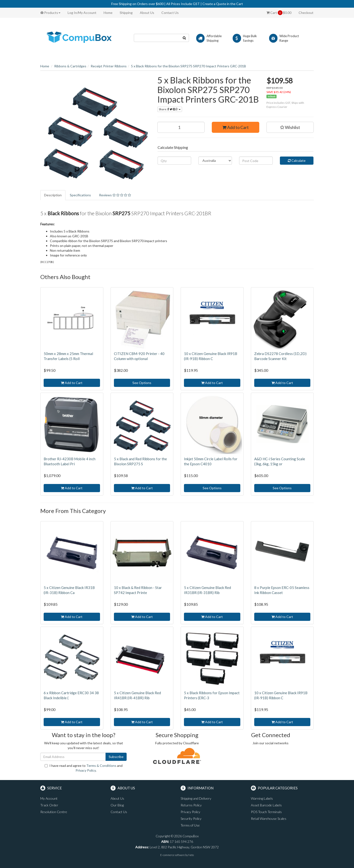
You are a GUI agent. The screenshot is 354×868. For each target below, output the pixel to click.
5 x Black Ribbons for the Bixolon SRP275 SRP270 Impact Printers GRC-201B (189, 66)
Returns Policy (191, 805)
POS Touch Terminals (266, 812)
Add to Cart (236, 127)
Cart (279, 13)
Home (108, 13)
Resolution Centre (54, 812)
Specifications (80, 195)
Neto (191, 855)
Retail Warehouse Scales (269, 818)
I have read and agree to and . (84, 768)
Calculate (297, 160)
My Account (49, 798)
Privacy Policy (86, 770)
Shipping (126, 13)
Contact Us (170, 13)
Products (50, 13)
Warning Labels (262, 798)
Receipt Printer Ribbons (109, 66)
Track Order (49, 805)
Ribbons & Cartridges (70, 66)
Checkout (306, 13)
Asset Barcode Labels (266, 805)
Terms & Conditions (101, 766)
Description (53, 195)
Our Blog (117, 805)
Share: (170, 109)
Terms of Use (190, 825)
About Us (147, 13)
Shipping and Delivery (196, 798)
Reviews (115, 195)
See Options (142, 383)
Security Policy (191, 818)
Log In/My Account (82, 13)
